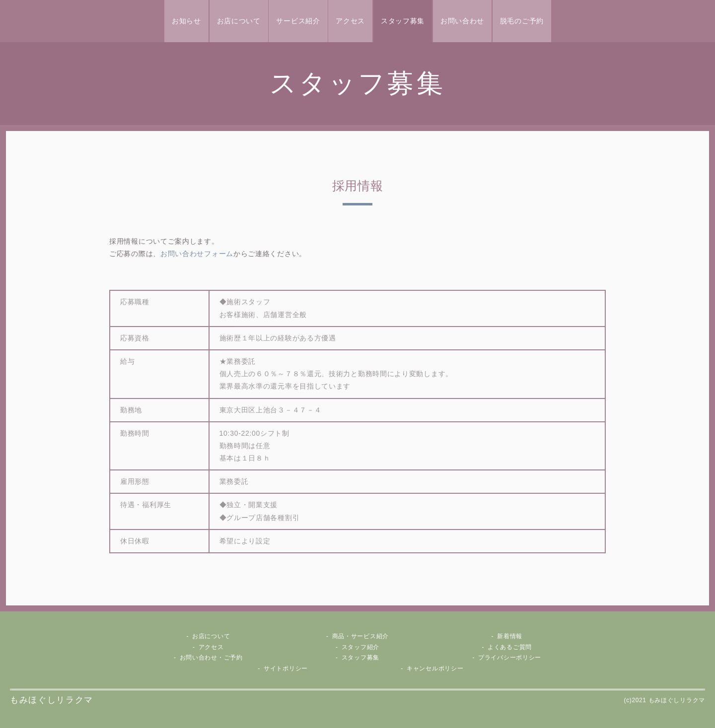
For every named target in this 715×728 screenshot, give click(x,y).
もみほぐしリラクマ (52, 700)
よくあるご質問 (510, 647)
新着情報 (510, 636)
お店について (239, 21)
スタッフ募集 (403, 21)
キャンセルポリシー (435, 668)
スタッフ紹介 (360, 647)
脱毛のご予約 (522, 21)
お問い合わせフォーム (197, 254)
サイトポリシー (286, 668)
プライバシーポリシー (510, 658)
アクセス (350, 21)
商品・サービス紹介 (360, 636)
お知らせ (186, 21)
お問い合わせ (462, 21)
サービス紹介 (298, 21)
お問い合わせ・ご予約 (211, 658)
